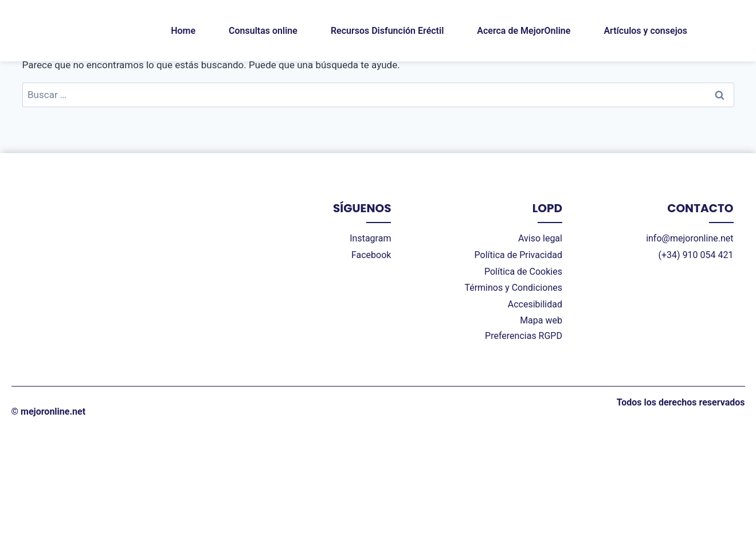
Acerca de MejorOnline (524, 31)
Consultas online (263, 31)
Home (183, 31)
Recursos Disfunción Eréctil (387, 31)
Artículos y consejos (645, 31)
